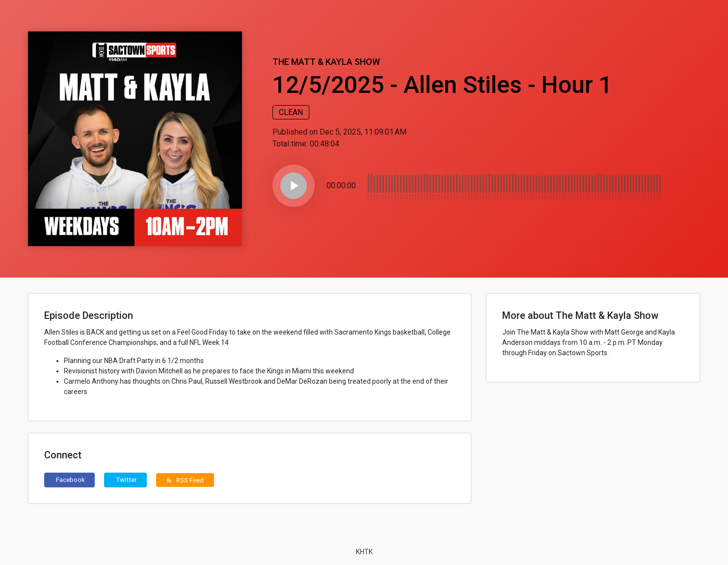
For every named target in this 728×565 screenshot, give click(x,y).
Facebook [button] (70, 480)
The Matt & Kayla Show (326, 62)
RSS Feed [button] (185, 480)
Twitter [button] (126, 480)
